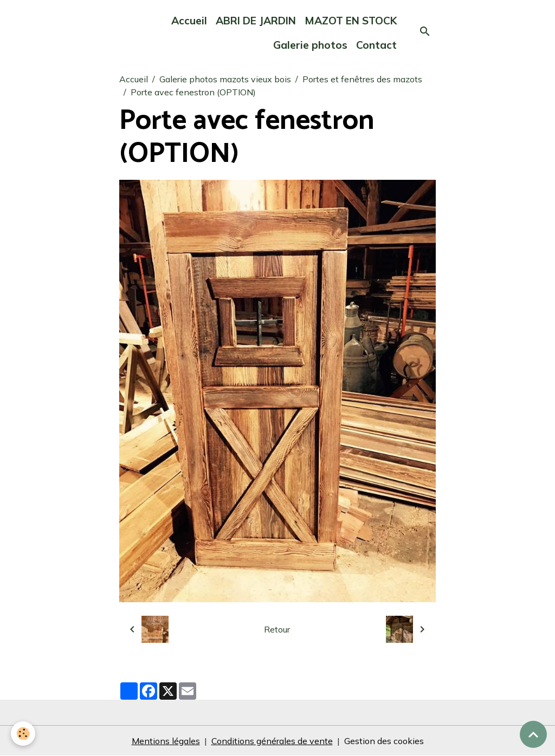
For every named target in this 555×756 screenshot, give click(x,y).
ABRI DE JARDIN (256, 21)
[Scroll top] (533, 734)
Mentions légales (166, 741)
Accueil (189, 21)
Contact (376, 45)
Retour (277, 629)
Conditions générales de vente (272, 741)
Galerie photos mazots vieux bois (225, 79)
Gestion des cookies (384, 741)
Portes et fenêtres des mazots (362, 79)
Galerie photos (310, 45)
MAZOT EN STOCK (351, 21)
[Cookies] (23, 734)
